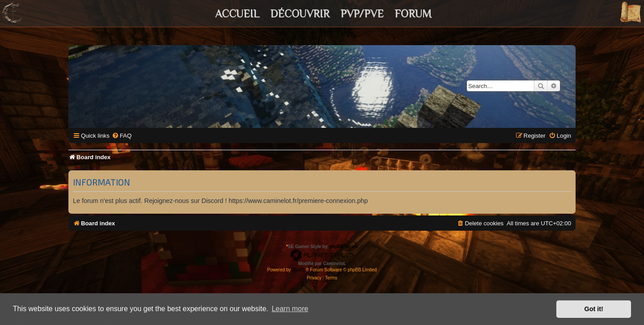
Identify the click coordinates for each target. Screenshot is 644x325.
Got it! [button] (594, 309)
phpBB (299, 270)
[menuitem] (122, 136)
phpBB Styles (343, 247)
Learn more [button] (290, 309)
